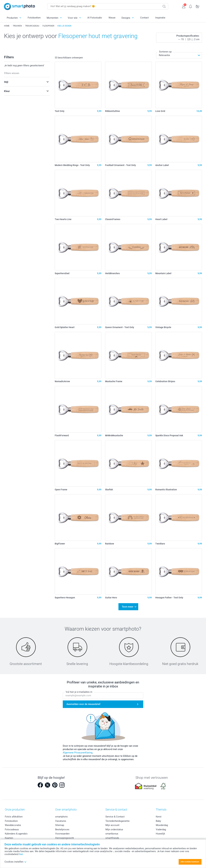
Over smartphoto (66, 807)
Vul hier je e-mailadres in (79, 690)
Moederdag (162, 823)
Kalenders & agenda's (16, 832)
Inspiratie (160, 18)
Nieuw (112, 18)
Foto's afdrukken (14, 815)
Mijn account (112, 823)
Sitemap (60, 823)
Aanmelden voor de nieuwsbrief (83, 702)
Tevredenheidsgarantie (117, 819)
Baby (158, 819)
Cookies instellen (16, 862)
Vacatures (61, 819)
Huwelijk (160, 832)
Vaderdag (161, 827)
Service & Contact (115, 815)
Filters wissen (12, 73)
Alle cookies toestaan (190, 862)
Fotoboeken (34, 18)
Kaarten (9, 836)
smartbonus (112, 832)
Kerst (159, 815)
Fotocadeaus (12, 827)
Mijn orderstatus (114, 827)
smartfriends (112, 836)
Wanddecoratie (13, 823)
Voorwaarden (62, 832)
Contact (144, 18)
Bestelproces (62, 827)
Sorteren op (165, 52)
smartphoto (61, 815)
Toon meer (128, 606)
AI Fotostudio (95, 18)
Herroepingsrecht (65, 836)
